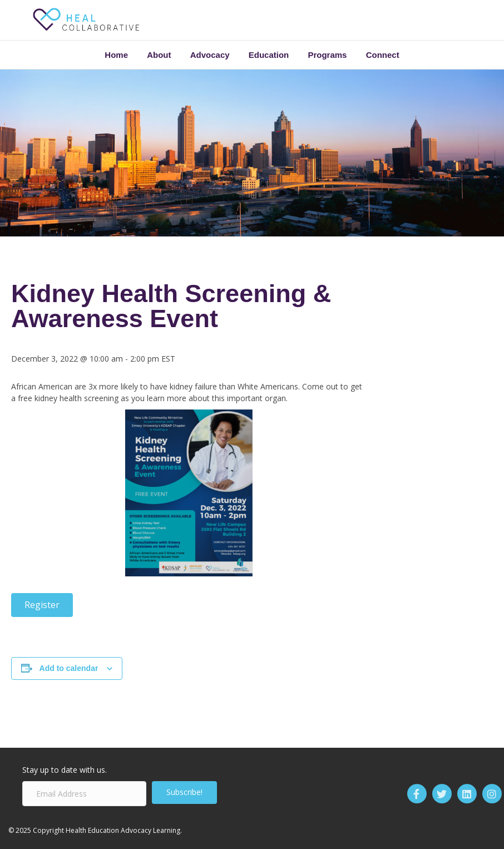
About (159, 55)
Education (269, 55)
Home (116, 55)
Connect (383, 55)
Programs (327, 55)
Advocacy (210, 55)
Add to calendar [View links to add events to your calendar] (69, 668)
